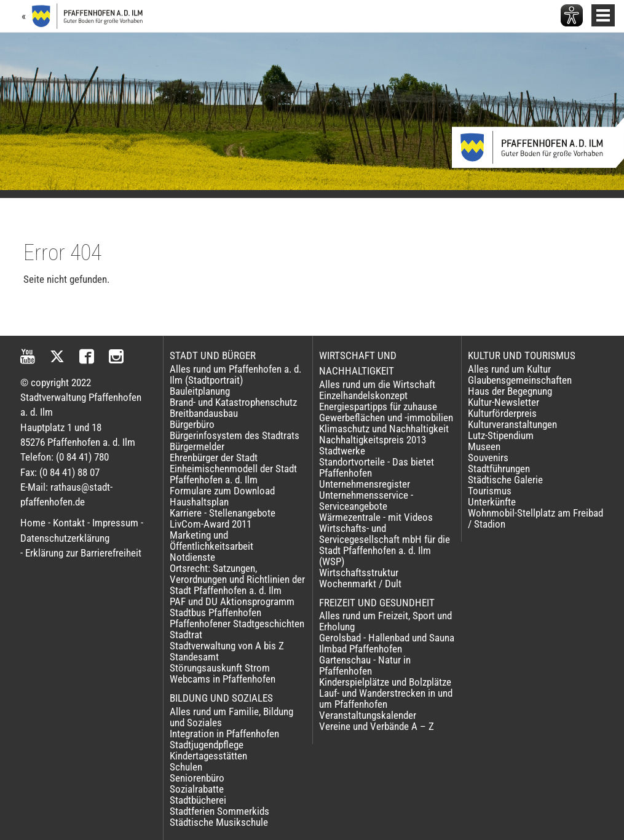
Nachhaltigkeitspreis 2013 (373, 440)
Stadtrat (186, 635)
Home (33, 523)
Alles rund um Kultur (509, 369)
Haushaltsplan (199, 502)
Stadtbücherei (198, 800)
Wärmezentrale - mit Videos (376, 517)
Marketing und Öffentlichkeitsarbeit (211, 541)
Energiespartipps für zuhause (378, 406)
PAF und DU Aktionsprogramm (232, 601)
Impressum (115, 523)
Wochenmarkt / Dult (360, 584)
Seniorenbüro (197, 778)
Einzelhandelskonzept (363, 395)
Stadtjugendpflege (207, 745)
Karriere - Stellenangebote (223, 513)
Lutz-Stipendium (501, 435)
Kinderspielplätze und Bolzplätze (385, 682)
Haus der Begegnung (510, 391)
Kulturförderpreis (502, 413)
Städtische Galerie (505, 480)
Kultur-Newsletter (504, 402)
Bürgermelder (197, 446)
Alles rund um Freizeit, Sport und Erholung (385, 621)
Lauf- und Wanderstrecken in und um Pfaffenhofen (386, 699)
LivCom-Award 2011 (211, 524)
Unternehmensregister (365, 484)
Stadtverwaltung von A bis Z (227, 646)
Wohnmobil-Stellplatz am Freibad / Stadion (535, 518)
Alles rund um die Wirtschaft (377, 384)
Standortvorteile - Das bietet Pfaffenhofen (377, 467)
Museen (484, 446)
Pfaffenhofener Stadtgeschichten (237, 624)
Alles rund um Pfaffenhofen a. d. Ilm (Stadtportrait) (235, 374)
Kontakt (69, 523)
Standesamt (194, 657)
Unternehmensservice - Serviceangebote (366, 501)
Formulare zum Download (222, 491)
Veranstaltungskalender (368, 715)
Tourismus (490, 491)
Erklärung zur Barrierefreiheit (83, 553)
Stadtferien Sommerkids (219, 811)
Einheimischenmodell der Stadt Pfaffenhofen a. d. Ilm (233, 474)
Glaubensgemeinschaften (520, 380)
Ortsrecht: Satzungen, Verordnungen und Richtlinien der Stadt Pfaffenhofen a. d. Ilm (237, 579)
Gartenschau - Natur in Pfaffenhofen (365, 665)
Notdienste (192, 557)
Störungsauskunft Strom (220, 668)
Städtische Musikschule (219, 822)
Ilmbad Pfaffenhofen (361, 649)
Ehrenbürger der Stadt (214, 458)
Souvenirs (488, 458)
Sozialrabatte (197, 789)
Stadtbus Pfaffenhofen (215, 612)
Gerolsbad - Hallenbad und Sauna (387, 638)
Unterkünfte (492, 502)
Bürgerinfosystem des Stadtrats (235, 435)
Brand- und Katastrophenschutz (233, 402)
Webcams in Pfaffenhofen (223, 679)
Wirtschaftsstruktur (359, 573)
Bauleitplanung (200, 391)
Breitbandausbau (204, 413)
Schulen (186, 767)
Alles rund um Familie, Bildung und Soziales (231, 717)
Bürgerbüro (192, 424)
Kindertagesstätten (208, 756)
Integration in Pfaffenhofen (224, 734)
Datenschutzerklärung (65, 538)
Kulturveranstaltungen (512, 424)
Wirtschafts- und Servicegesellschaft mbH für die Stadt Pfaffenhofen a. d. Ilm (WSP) (385, 545)
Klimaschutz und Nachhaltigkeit (384, 429)
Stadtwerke (342, 451)
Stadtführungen (499, 469)
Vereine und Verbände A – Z (377, 726)
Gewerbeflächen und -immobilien (386, 418)
